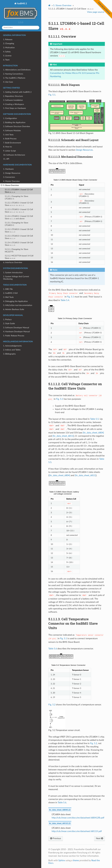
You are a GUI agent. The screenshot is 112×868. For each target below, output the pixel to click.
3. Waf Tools (8, 297)
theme (76, 860)
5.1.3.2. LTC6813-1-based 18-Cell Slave (19, 231)
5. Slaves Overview (10, 185)
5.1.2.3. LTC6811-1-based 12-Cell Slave (19, 211)
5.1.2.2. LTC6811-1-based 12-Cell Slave (19, 204)
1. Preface (7, 320)
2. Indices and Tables (12, 350)
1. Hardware (8, 169)
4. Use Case (8, 82)
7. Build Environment (12, 143)
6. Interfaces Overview (13, 262)
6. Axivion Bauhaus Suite (14, 309)
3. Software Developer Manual (16, 328)
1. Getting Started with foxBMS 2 (17, 92)
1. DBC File (8, 289)
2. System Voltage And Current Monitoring (16, 278)
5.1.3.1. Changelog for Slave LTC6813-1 (16, 224)
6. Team (6, 60)
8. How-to (7, 147)
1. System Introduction (13, 273)
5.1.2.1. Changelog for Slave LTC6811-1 (16, 198)
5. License (7, 56)
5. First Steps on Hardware (14, 108)
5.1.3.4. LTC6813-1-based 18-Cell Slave (19, 244)
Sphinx (62, 860)
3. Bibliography (9, 354)
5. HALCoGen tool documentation (18, 305)
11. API (6, 159)
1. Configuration (10, 118)
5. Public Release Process (14, 336)
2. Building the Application (14, 122)
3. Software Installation (13, 100)
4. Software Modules (12, 131)
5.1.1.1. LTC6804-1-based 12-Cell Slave (19, 191)
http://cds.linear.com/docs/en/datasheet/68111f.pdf (77, 831)
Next (99, 838)
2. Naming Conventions (13, 74)
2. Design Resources (12, 173)
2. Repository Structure (13, 96)
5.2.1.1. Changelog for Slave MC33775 (16, 251)
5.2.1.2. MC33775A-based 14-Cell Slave (19, 257)
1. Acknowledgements (12, 346)
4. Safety (7, 52)
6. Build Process (10, 139)
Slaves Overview (62, 5)
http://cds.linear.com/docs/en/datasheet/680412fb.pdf (78, 818)
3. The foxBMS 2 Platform (14, 78)
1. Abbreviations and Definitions (17, 70)
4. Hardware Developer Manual (16, 332)
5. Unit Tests (8, 135)
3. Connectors (9, 177)
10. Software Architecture (14, 155)
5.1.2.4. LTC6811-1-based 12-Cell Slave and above (19, 217)
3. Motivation (9, 48)
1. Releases (8, 40)
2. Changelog (9, 43)
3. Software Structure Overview (17, 126)
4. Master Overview (11, 181)
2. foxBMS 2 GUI (10, 293)
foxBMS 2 (21, 11)
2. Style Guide (9, 323)
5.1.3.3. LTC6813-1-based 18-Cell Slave (19, 237)
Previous (56, 838)
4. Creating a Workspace (14, 104)
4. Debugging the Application (15, 301)
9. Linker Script (9, 151)
